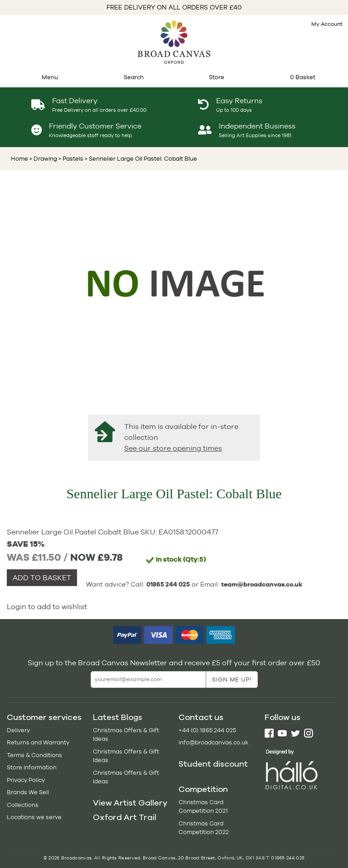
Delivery (18, 730)
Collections (23, 805)
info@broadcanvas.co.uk (213, 742)
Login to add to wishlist (47, 607)
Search (134, 77)
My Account (327, 24)
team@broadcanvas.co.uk (262, 584)
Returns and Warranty (38, 742)
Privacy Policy (26, 780)
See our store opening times (173, 448)
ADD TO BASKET (42, 578)
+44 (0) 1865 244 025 (207, 730)
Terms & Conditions (34, 755)
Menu (50, 77)
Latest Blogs (118, 717)
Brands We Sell (28, 792)
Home (19, 159)
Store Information (32, 767)
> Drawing (43, 159)
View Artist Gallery (130, 803)
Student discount (213, 764)
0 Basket (303, 77)
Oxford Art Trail (125, 817)
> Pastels (70, 159)
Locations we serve (34, 817)
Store (217, 77)
